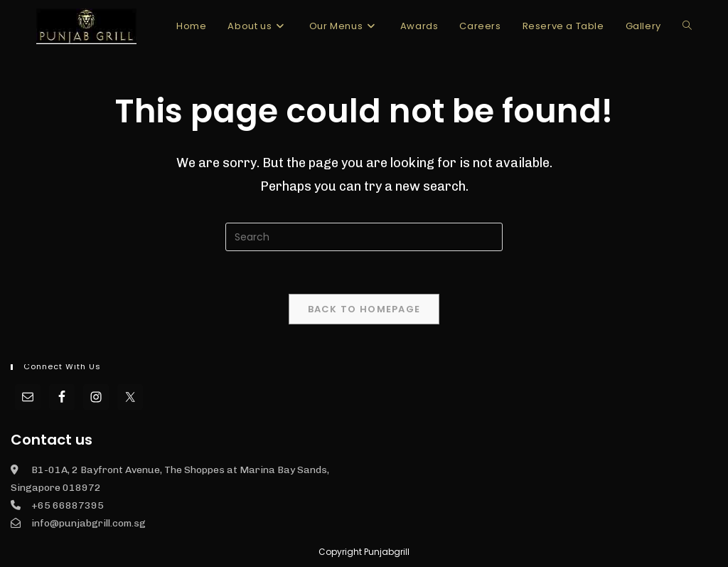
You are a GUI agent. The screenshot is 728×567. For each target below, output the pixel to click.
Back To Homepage (364, 309)
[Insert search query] (364, 237)
